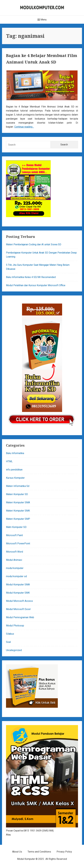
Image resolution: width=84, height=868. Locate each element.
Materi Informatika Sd (18, 486)
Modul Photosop (15, 626)
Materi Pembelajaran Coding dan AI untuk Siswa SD (34, 244)
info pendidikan (14, 470)
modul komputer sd (16, 576)
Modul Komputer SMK (18, 593)
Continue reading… (24, 127)
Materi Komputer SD (17, 494)
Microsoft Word (14, 552)
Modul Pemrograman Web (20, 617)
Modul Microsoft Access (19, 601)
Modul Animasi (14, 560)
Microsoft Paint (14, 535)
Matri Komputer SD (16, 527)
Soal (8, 642)
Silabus (10, 634)
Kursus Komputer (15, 478)
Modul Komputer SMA (18, 585)
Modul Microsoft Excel (18, 609)
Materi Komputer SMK (18, 511)
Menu (42, 20)
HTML (9, 461)
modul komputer (15, 568)
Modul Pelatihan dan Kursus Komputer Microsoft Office (36, 285)
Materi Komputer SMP (18, 519)
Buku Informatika (15, 453)
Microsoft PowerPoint (18, 543)
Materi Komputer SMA (18, 502)
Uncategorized (14, 650)
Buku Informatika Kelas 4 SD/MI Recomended (31, 277)
